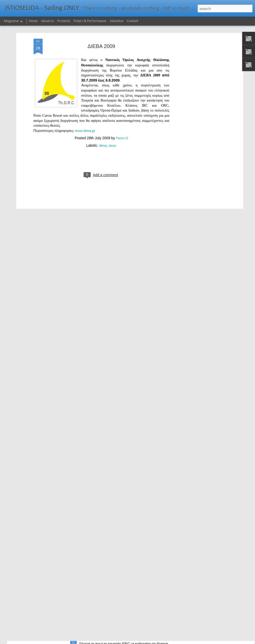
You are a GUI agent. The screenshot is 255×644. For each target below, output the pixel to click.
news (113, 118)
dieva (103, 118)
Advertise (117, 21)
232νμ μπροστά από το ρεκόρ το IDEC (114, 638)
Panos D (122, 111)
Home (33, 21)
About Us (48, 21)
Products (64, 21)
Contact (132, 21)
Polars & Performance (90, 21)
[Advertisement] (198, 46)
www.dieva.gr (85, 103)
